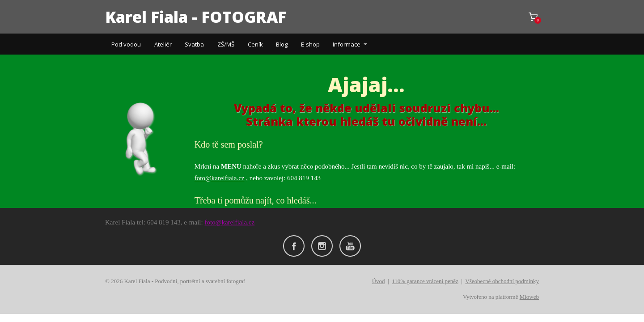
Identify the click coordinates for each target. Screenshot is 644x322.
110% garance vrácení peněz (425, 281)
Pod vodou (126, 44)
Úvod (379, 281)
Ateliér (163, 44)
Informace (347, 44)
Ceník (255, 44)
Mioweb (529, 297)
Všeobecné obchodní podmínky (502, 281)
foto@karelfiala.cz (220, 178)
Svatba (194, 44)
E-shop (310, 44)
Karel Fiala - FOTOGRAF (196, 17)
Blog (282, 44)
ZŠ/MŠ (226, 44)
